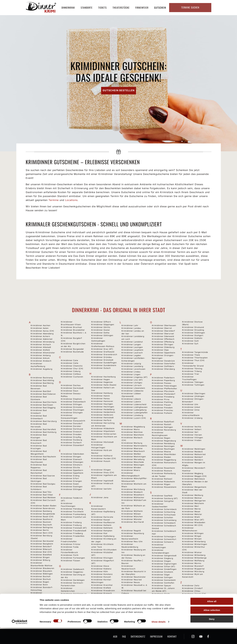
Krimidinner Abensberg (42, 334)
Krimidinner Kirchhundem (104, 550)
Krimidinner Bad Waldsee (43, 497)
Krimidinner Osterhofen (164, 364)
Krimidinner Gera (69, 607)
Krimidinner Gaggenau (72, 572)
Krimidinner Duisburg (71, 440)
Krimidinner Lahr (130, 325)
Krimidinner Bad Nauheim (43, 457)
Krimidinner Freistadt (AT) (74, 528)
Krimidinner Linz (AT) (132, 380)
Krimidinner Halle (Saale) (104, 385)
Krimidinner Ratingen (162, 427)
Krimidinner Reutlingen (163, 449)
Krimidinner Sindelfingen (164, 569)
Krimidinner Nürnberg (132, 612)
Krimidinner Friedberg (72, 533)
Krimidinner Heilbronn (102, 415)
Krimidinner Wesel (191, 512)
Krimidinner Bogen (40, 582)
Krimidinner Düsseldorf (72, 445)
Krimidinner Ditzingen (72, 413)
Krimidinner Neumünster (134, 577)
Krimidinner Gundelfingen (104, 363)
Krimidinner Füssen (71, 561)
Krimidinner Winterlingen (195, 544)
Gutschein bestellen (119, 90)
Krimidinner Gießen (71, 610)
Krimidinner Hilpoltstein (103, 431)
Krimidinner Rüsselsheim (164, 487)
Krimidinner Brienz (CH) (43, 609)
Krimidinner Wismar (192, 552)
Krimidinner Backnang (42, 378)
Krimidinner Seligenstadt (164, 556)
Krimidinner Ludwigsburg (134, 410)
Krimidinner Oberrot (162, 328)
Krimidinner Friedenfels (73, 536)
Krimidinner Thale (191, 355)
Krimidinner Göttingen (102, 335)
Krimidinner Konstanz (102, 574)
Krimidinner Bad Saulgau (43, 484)
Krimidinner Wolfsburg (193, 561)
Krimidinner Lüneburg (132, 415)
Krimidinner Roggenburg (164, 460)
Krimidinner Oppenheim (164, 353)
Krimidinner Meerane (132, 448)
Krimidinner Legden (131, 355)
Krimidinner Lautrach (132, 353)
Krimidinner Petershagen (164, 386)
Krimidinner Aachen (41, 325)
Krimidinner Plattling (162, 402)
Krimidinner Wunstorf (193, 566)
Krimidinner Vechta (192, 427)
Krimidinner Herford (101, 420)
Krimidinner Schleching (164, 512)
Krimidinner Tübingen (193, 382)
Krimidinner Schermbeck (164, 509)
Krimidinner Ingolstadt (102, 481)
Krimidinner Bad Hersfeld (43, 429)
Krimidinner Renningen (163, 446)
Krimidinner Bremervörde (43, 606)
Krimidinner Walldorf (192, 457)
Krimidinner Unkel (191, 407)
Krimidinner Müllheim (132, 511)
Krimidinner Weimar (192, 498)
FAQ (124, 636)
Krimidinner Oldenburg (163, 347)
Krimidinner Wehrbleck (194, 479)
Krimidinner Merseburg (133, 459)
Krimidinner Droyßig (71, 437)
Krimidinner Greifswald (103, 352)
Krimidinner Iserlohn (101, 489)
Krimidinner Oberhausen (164, 325)
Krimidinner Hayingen (102, 404)
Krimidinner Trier (191, 374)
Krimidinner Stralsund (193, 327)
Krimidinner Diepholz (71, 399)
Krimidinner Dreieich (71, 432)
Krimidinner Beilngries (42, 527)
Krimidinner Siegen (161, 561)
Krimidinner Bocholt (41, 576)
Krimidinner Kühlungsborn (104, 601)
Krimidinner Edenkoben (72, 454)
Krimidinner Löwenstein (133, 388)
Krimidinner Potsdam (162, 408)
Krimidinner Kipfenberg (103, 536)
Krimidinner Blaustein (41, 571)
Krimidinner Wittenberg (194, 555)
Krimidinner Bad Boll (41, 391)
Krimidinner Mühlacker (133, 497)
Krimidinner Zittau (191, 591)
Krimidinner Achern (40, 336)
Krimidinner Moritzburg (133, 489)
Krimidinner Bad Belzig (42, 383)
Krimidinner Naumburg (133, 533)
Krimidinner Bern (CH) (42, 533)
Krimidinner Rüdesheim (163, 482)
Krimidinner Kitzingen (102, 558)
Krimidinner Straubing (193, 330)
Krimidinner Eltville (70, 467)
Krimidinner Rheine (161, 452)
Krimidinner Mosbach (132, 492)
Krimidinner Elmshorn (72, 465)
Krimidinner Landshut (132, 342)
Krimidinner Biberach (41, 549)
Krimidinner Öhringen (163, 344)
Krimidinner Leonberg (132, 366)
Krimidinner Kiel (99, 533)
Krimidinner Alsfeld (40, 350)
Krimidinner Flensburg (72, 509)
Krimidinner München (132, 517)
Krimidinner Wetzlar (192, 514)
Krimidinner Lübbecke (132, 391)
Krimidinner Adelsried (41, 339)
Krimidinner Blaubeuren (42, 568)
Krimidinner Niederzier (133, 604)
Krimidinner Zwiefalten (194, 607)
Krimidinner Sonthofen (163, 583)
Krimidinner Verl (190, 432)
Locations (71, 200)
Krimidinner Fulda (70, 547)
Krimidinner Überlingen (194, 393)
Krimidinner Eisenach (71, 459)
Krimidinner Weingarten (194, 501)
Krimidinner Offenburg (163, 342)
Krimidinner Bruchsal (71, 327)
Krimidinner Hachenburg (103, 377)
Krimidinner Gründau (102, 357)
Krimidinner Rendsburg (163, 443)
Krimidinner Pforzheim (163, 391)
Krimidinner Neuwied (132, 601)
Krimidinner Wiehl (191, 517)
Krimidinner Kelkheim (102, 528)
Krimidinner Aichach (41, 344)
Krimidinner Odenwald (163, 336)
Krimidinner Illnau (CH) (103, 472)
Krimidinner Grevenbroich (104, 354)
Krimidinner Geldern (71, 599)
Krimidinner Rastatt (162, 424)
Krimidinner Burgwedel (72, 349)
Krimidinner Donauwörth (73, 421)
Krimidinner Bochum (41, 579)
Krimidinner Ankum (40, 358)
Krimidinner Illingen (101, 470)
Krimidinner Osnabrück (163, 361)
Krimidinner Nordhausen (134, 607)
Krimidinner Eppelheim (72, 473)
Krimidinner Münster (132, 519)
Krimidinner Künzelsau (103, 607)
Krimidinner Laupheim (132, 350)
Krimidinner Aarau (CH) (42, 331)
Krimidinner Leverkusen (133, 369)
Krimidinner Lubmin (131, 402)
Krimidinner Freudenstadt (74, 531)
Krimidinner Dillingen (71, 404)
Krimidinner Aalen (40, 328)
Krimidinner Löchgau (132, 383)
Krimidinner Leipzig (131, 364)
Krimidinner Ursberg (192, 418)
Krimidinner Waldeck (192, 452)
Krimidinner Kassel (101, 520)
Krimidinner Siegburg (162, 558)
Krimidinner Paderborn (163, 378)
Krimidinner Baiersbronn (43, 508)
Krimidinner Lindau (131, 372)
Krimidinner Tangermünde (195, 352)
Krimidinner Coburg (71, 371)
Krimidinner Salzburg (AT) (165, 498)
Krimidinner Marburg (132, 443)
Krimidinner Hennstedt (102, 418)
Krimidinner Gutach (101, 368)
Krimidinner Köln (100, 571)
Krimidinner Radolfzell (163, 422)
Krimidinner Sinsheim (163, 572)
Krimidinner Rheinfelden (164, 454)
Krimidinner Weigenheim (194, 487)
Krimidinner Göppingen (103, 324)
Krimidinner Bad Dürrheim (44, 402)
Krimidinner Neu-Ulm (132, 541)
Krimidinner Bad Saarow (43, 476)
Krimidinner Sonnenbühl (164, 580)
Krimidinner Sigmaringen (164, 564)
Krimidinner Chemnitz (72, 366)
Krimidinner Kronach (102, 593)
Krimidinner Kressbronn (103, 591)
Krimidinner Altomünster (43, 353)
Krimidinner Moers (131, 470)
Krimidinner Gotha (100, 333)
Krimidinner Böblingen (42, 574)
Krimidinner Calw (70, 360)
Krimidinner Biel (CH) (41, 552)
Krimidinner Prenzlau (162, 410)
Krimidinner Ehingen (71, 457)
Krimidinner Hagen (101, 379)
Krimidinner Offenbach (163, 339)
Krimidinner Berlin (40, 530)
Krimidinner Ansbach (41, 361)
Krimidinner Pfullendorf (164, 394)
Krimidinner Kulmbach (102, 604)
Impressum (156, 636)
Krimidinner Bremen (41, 601)
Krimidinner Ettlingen (71, 489)
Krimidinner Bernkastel (42, 541)
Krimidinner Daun (70, 391)
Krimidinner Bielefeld (41, 555)
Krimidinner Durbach (71, 443)
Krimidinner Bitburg (40, 560)
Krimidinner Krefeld (101, 588)
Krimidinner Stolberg (162, 607)
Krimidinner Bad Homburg (44, 432)
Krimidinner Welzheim (193, 503)
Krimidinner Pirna (161, 399)
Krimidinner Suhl (190, 341)
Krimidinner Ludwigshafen (135, 413)
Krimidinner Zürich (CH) (194, 594)
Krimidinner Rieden (161, 457)
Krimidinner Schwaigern (164, 536)
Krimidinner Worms (192, 563)
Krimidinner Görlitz (101, 327)
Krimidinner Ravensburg (164, 430)
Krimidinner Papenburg (163, 380)
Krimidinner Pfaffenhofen (164, 389)
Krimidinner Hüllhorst (102, 456)
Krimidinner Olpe (160, 350)
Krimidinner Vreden (192, 440)
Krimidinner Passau (162, 383)
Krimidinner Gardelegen (73, 580)
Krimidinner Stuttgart (193, 335)
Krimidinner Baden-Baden (44, 506)
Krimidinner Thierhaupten (195, 358)
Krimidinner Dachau (71, 385)
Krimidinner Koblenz (101, 569)
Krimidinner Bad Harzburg (44, 421)
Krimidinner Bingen (40, 557)
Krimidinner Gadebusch (73, 569)
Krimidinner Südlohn (192, 338)
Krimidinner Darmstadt (72, 388)
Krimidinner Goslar (101, 330)
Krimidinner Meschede (133, 462)
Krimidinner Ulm (190, 404)
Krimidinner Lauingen (132, 347)
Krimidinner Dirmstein (72, 407)
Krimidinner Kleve (100, 566)
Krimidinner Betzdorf (41, 546)
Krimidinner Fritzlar (71, 544)
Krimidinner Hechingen (103, 407)
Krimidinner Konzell (101, 577)
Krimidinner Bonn (39, 585)
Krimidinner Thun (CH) (193, 360)
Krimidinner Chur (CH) (72, 369)
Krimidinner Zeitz (191, 586)
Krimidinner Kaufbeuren (103, 522)
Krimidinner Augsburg (41, 369)
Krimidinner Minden (131, 467)
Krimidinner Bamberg (41, 511)
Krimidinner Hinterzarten (104, 434)
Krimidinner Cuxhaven (72, 377)
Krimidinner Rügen (161, 484)
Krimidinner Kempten (102, 531)
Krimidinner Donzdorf (72, 423)
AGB (115, 636)
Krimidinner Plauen (161, 405)
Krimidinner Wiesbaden (194, 522)
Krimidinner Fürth (70, 555)
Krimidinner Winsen (192, 539)
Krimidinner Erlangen (71, 481)
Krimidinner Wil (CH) (192, 525)
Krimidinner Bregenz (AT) (43, 598)
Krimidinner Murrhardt (133, 522)
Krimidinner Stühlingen (194, 333)
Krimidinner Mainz (131, 429)
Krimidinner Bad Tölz (41, 492)
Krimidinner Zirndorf (192, 588)
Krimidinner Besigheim (42, 544)
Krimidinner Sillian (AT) (163, 566)
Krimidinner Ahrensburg (43, 342)
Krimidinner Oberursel (163, 334)
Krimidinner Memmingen (134, 457)
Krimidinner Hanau (101, 398)
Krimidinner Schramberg (164, 520)
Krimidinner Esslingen (72, 487)
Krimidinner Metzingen (133, 465)
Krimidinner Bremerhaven (44, 604)
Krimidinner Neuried (132, 580)
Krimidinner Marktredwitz (134, 446)
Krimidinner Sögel (161, 575)
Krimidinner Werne (191, 509)
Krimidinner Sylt (190, 344)
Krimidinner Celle (70, 363)
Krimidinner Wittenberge (194, 558)
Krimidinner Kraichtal (102, 585)
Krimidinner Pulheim (162, 413)
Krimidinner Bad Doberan (43, 394)
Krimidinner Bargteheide (43, 514)
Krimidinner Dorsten (71, 426)
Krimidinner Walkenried (194, 454)
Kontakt (172, 636)
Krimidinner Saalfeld (162, 496)
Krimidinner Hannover (102, 401)
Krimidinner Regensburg (164, 441)
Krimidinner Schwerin (163, 542)
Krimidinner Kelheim (101, 525)
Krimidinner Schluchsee (164, 515)
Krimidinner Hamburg (102, 393)
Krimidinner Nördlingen (133, 610)
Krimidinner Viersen (192, 435)
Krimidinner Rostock (162, 471)
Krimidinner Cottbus (71, 374)
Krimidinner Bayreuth (41, 525)
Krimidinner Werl (191, 506)
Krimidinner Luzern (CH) (134, 418)
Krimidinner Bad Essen (42, 405)
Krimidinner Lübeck (131, 399)
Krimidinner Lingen (131, 374)
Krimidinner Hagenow (102, 382)
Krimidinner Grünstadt (102, 360)
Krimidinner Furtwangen (73, 558)
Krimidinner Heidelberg (103, 409)
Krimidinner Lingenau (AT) (135, 377)
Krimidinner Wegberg (193, 473)
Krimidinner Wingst (192, 536)
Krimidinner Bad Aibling (42, 380)
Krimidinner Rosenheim (163, 468)
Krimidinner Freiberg (71, 522)
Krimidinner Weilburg (193, 495)
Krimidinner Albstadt (41, 347)
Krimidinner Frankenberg (73, 514)
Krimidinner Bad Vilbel (42, 495)
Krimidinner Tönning (192, 369)
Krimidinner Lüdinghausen (135, 407)
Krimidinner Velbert (192, 429)
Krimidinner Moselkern (133, 495)
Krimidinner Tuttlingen (193, 385)
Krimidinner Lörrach (132, 385)
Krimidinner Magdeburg (133, 427)
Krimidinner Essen (70, 484)
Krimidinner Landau (131, 328)
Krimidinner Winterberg (194, 541)
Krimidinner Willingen (193, 533)
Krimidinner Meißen (131, 454)
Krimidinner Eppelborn (72, 470)
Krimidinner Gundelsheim (104, 365)
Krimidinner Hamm (101, 396)
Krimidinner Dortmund (72, 429)
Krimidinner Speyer (162, 586)
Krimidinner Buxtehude (72, 352)
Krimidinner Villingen (193, 438)
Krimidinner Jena (100, 497)
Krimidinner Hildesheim (103, 428)
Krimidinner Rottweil (162, 479)
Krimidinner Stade (161, 594)
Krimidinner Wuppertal (193, 569)
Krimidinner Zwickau (192, 605)
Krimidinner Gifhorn (101, 322)
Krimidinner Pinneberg (163, 397)
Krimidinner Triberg (192, 371)
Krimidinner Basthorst (42, 519)
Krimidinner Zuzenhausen (195, 602)
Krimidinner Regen (161, 438)
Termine (54, 200)
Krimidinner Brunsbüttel (73, 330)
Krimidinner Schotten (162, 517)
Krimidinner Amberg (41, 355)
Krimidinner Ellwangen (72, 462)
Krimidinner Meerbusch (133, 451)
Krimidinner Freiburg (71, 525)
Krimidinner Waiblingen (194, 449)
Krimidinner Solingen (162, 577)
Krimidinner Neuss (131, 582)
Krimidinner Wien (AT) (193, 520)
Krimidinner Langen (131, 344)
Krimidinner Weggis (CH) (194, 476)
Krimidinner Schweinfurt (164, 539)
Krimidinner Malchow (132, 432)
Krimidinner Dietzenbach (73, 402)
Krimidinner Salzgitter (163, 501)
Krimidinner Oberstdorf (163, 331)
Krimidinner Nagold (131, 531)
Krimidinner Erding (70, 476)
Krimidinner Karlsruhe (102, 517)
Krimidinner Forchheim (72, 512)
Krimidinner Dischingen (73, 410)
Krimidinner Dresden (71, 434)
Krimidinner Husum (101, 461)
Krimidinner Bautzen (41, 522)
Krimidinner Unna (191, 410)
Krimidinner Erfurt (70, 478)
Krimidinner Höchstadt (102, 442)
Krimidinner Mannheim (133, 435)
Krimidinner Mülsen (131, 514)
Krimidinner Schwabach (164, 523)
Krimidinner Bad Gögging (43, 408)
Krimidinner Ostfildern (163, 366)
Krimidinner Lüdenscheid (134, 404)
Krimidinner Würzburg (193, 571)
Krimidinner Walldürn (193, 460)
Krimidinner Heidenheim (103, 412)
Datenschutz (138, 636)
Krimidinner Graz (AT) (102, 349)
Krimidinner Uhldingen (193, 396)
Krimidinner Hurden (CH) (104, 458)
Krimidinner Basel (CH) (42, 517)
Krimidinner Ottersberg (163, 369)
